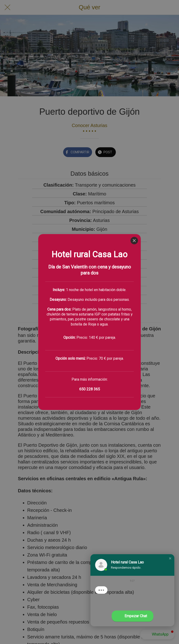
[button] (170, 558)
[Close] (134, 7)
